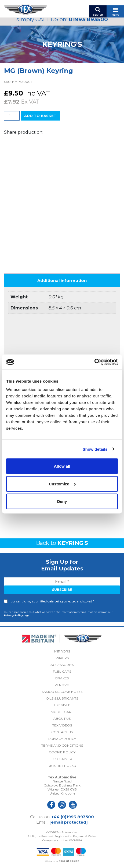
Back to (62, 543)
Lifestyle (62, 705)
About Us (62, 719)
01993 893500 (88, 19)
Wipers (62, 658)
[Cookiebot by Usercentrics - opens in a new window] (94, 362)
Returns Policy (62, 766)
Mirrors (62, 651)
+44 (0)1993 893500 (73, 817)
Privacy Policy (13, 615)
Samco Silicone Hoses (62, 692)
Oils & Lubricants (62, 698)
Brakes (62, 678)
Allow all (62, 466)
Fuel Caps (62, 671)
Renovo (62, 685)
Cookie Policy (62, 752)
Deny (62, 501)
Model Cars (62, 712)
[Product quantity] (12, 116)
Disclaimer (62, 759)
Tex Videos (62, 725)
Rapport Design (69, 861)
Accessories (62, 665)
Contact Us (62, 732)
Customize (62, 484)
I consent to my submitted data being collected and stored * (52, 601)
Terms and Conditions (62, 745)
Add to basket (40, 116)
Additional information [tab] (62, 280)
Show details (95, 449)
